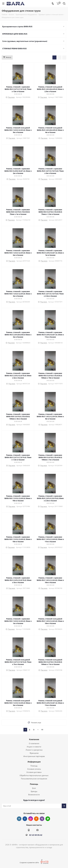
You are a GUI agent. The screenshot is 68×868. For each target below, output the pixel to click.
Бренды (34, 791)
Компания (34, 739)
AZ (41, 835)
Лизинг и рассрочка (34, 750)
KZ (30, 835)
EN (38, 835)
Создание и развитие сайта (31, 862)
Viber (42, 819)
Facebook (25, 819)
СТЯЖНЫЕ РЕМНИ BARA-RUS (14, 48)
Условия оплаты (34, 769)
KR (36, 835)
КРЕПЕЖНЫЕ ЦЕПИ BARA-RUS (15, 34)
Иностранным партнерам (34, 756)
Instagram (31, 819)
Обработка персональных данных (34, 775)
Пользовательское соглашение (34, 779)
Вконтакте (19, 819)
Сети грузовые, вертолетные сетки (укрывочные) (25, 41)
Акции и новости (34, 747)
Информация (34, 762)
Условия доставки (34, 772)
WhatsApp (48, 819)
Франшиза (34, 753)
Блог (34, 788)
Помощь (34, 766)
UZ (33, 835)
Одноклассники (36, 819)
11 (42, 730)
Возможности (34, 795)
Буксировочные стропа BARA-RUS (17, 26)
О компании (34, 743)
